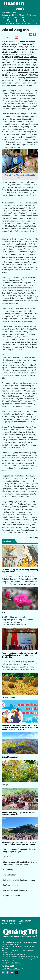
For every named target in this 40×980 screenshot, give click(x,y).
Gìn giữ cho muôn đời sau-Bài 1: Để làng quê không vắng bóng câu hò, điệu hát (20, 863)
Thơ (23, 18)
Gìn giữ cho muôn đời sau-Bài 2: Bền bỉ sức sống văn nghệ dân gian (20, 850)
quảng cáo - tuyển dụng (9, 921)
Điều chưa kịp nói (10, 870)
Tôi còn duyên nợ (9, 697)
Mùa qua (5, 785)
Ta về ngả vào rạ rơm (11, 885)
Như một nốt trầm (10, 875)
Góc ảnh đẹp (31, 15)
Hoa (3, 612)
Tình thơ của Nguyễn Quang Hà (15, 890)
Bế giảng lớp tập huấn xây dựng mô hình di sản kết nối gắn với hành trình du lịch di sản (19, 843)
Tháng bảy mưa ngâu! (11, 896)
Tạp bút (4, 18)
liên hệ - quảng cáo (25, 921)
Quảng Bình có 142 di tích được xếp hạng (19, 880)
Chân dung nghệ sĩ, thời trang (13, 15)
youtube (13, 924)
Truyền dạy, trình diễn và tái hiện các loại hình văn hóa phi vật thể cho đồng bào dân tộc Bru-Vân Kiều (19, 655)
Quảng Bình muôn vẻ (10, 757)
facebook (5, 924)
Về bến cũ (7, 857)
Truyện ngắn (14, 18)
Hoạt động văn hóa (9, 12)
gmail (20, 924)
